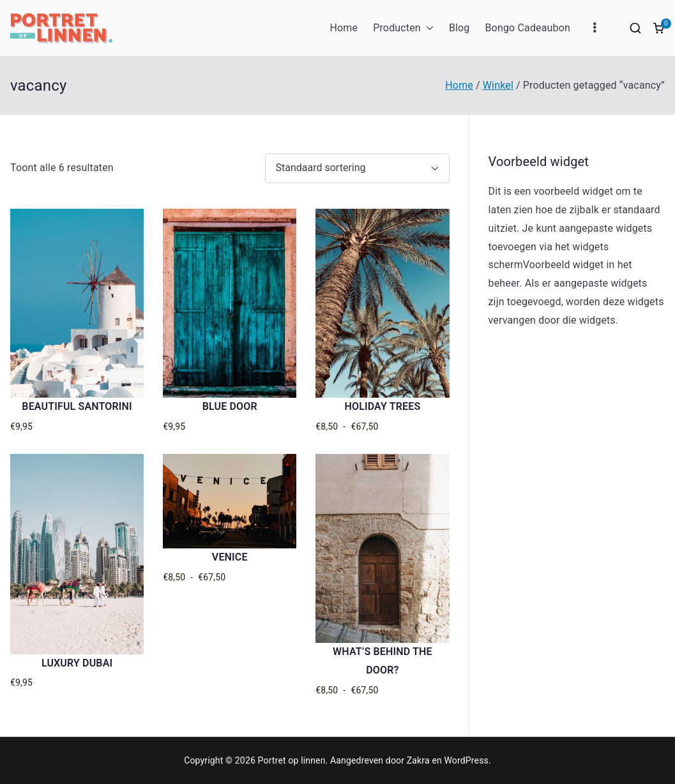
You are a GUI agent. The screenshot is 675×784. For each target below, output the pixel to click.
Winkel (498, 85)
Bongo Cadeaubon (527, 28)
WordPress (466, 760)
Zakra (418, 760)
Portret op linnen (292, 760)
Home (344, 28)
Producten (403, 28)
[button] (427, 28)
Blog (459, 28)
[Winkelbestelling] (357, 168)
